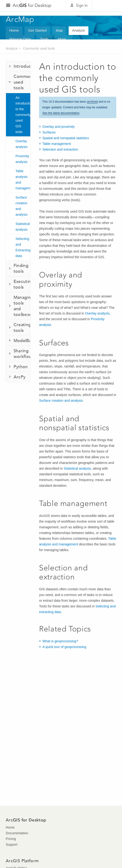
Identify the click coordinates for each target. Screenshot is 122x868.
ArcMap (20, 19)
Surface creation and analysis (22, 206)
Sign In (82, 5)
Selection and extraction (60, 149)
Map (59, 30)
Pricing (11, 839)
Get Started (37, 30)
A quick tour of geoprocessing (64, 647)
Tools (44, 39)
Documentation (17, 833)
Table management (57, 144)
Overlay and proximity (58, 127)
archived (92, 102)
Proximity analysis (22, 159)
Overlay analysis (22, 144)
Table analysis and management (23, 180)
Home (14, 30)
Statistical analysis (23, 227)
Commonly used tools (39, 48)
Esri (106, 6)
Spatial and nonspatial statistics (66, 138)
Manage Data (20, 39)
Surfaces (49, 132)
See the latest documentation (61, 113)
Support (12, 844)
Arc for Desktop (32, 5)
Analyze (79, 30)
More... (64, 39)
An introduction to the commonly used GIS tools (23, 115)
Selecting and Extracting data (23, 247)
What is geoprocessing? (60, 641)
